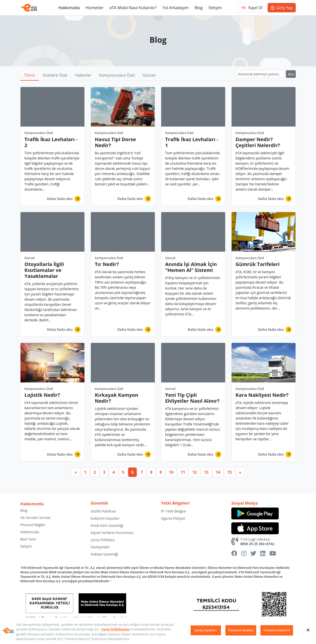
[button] (52, 146)
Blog (199, 8)
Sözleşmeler (100, 547)
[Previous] (76, 472)
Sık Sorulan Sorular (36, 518)
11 (183, 472)
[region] (158, 631)
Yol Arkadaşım (176, 8)
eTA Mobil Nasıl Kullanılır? (133, 8)
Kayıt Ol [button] (252, 8)
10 (171, 472)
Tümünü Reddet (241, 630)
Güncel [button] (149, 75)
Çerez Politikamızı (116, 629)
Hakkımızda (69, 8)
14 (218, 472)
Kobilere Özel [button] (55, 75)
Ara (291, 74)
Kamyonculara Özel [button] (117, 75)
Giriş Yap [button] (282, 8)
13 (206, 472)
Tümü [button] (30, 75)
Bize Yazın (28, 539)
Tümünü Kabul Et (277, 630)
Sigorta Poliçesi (173, 518)
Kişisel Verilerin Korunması (112, 533)
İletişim (215, 8)
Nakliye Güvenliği (104, 554)
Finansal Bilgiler (33, 525)
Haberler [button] (83, 75)
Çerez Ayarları (206, 630)
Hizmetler (95, 8)
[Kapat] (308, 630)
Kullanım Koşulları (105, 518)
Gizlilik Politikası (103, 511)
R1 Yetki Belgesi (174, 511)
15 (230, 472)
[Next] (240, 472)
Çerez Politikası (103, 540)
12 (195, 472)
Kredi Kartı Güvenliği (107, 525)
